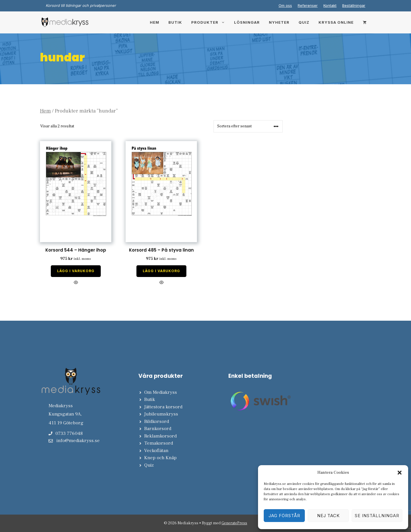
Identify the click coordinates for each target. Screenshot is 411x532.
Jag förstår (284, 516)
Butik (175, 22)
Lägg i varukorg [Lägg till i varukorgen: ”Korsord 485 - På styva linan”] (161, 271)
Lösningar (247, 22)
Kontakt (330, 5)
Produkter (210, 22)
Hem (155, 22)
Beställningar (354, 5)
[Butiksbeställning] (248, 126)
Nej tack (328, 516)
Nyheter (279, 22)
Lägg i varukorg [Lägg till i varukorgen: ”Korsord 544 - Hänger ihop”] (76, 271)
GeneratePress (234, 523)
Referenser (308, 5)
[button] (400, 473)
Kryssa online (336, 22)
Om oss (285, 5)
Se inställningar (377, 516)
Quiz (304, 22)
